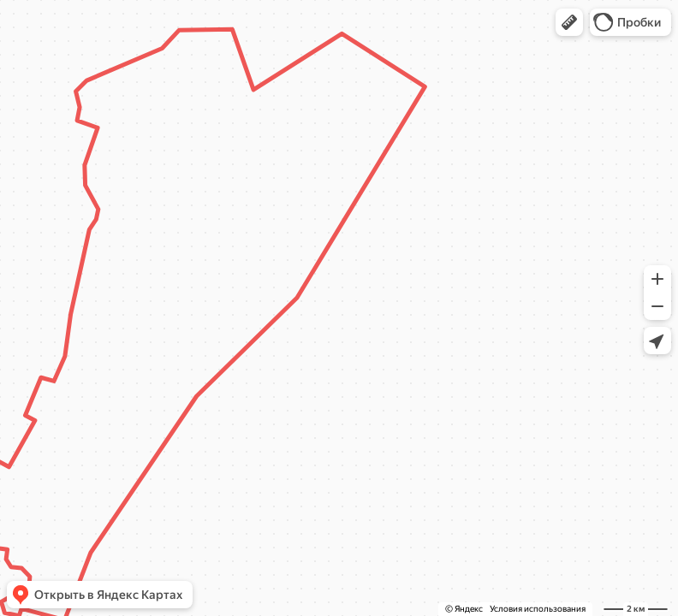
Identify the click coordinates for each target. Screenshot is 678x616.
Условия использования (538, 609)
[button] (569, 22)
